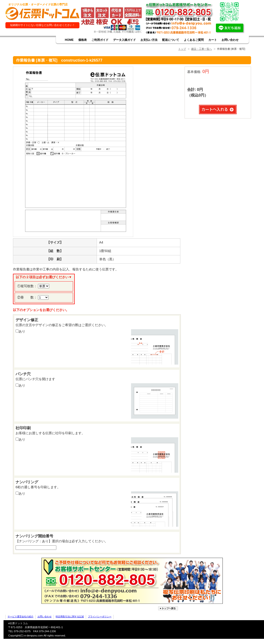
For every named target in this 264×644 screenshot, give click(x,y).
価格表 (82, 40)
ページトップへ (169, 608)
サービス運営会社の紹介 (21, 617)
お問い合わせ (230, 40)
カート (213, 40)
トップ (182, 49)
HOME (69, 40)
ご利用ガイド (100, 40)
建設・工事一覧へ (202, 49)
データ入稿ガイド (124, 40)
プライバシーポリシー (100, 617)
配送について (171, 40)
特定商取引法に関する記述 (70, 617)
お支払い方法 (149, 40)
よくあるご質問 (194, 40)
